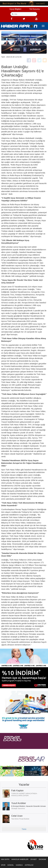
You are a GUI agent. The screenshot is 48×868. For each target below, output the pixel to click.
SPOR (3, 865)
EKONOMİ (42, 859)
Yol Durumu (34, 9)
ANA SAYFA (5, 859)
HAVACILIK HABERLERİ (20, 859)
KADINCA (19, 865)
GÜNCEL (11, 865)
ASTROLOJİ (29, 865)
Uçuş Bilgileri (15, 9)
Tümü (24, 829)
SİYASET (34, 859)
